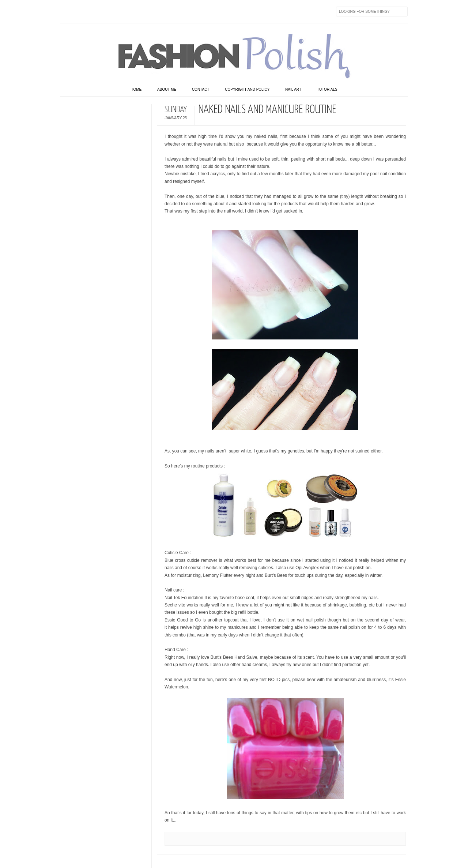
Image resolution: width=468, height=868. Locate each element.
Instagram (112, 11)
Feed (189, 11)
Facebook (66, 11)
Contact (201, 89)
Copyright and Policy (247, 89)
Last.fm (158, 11)
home (136, 89)
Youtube (128, 11)
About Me (167, 89)
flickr (97, 11)
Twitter (82, 11)
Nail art (293, 89)
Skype (174, 11)
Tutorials (327, 89)
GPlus (143, 11)
